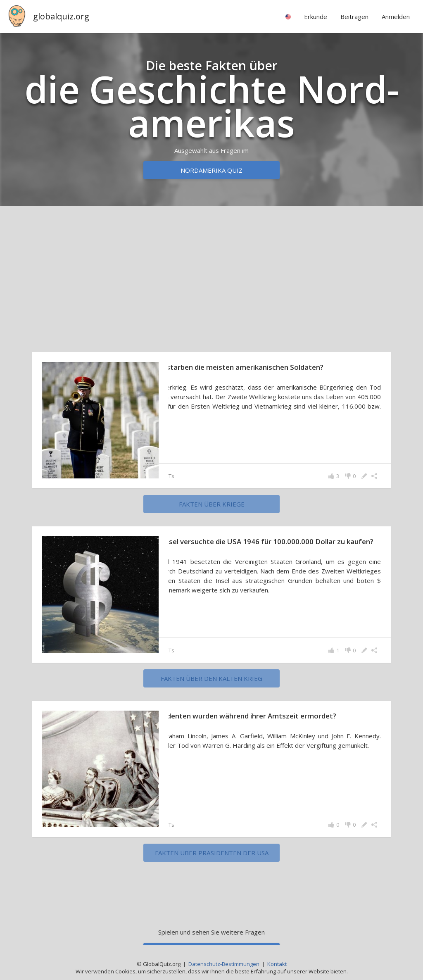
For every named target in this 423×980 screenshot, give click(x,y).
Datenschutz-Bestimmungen (224, 964)
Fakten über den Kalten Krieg (211, 678)
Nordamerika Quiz (211, 170)
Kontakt (277, 964)
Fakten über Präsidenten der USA (212, 853)
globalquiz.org (61, 16)
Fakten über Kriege (212, 504)
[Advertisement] (211, 277)
